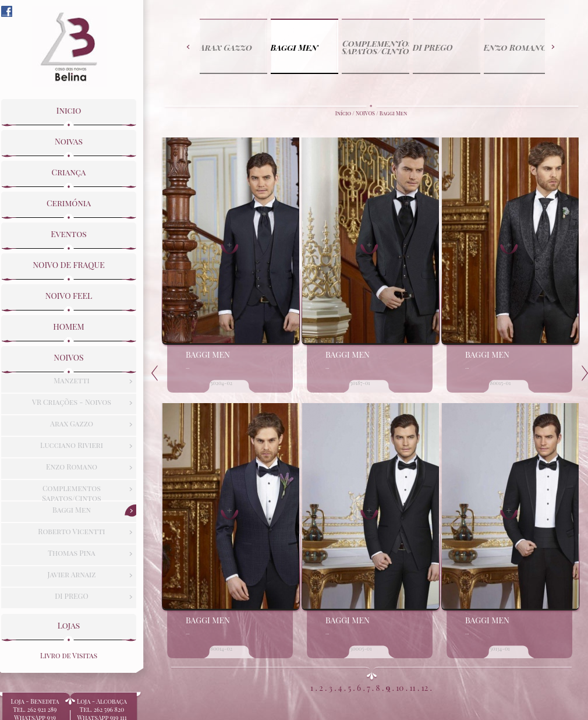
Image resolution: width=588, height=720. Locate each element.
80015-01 (501, 383)
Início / (346, 113)
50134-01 (500, 648)
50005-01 (361, 648)
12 (425, 687)
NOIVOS (365, 113)
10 (400, 687)
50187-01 (360, 383)
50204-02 (222, 383)
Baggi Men (394, 113)
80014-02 (222, 648)
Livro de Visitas (69, 653)
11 (413, 687)
